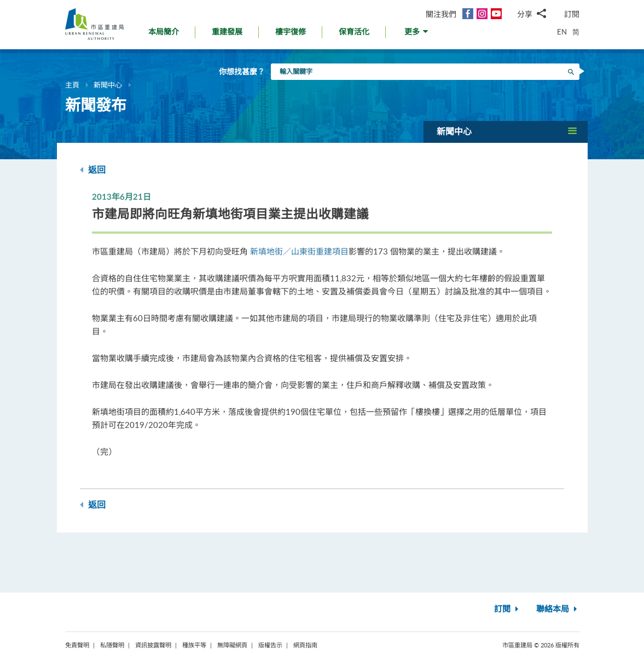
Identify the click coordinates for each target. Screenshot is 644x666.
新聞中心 (108, 85)
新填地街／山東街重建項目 (299, 251)
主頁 (72, 85)
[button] (417, 35)
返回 (93, 170)
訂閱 (572, 14)
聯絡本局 (558, 609)
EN (562, 32)
